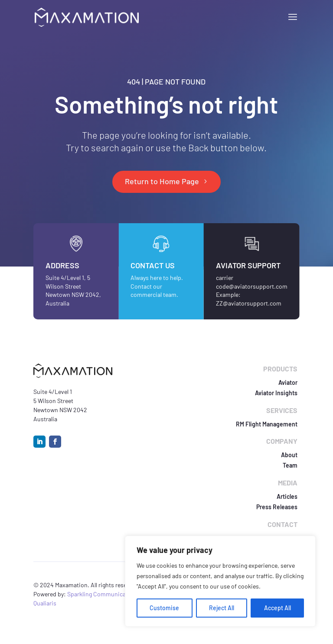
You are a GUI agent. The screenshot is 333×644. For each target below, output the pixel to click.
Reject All (222, 608)
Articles (287, 496)
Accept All (277, 608)
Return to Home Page (162, 181)
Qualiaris (45, 603)
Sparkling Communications (104, 594)
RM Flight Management (267, 424)
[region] (220, 581)
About (289, 455)
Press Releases (277, 507)
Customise (164, 608)
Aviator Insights (276, 393)
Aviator (288, 382)
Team (290, 465)
